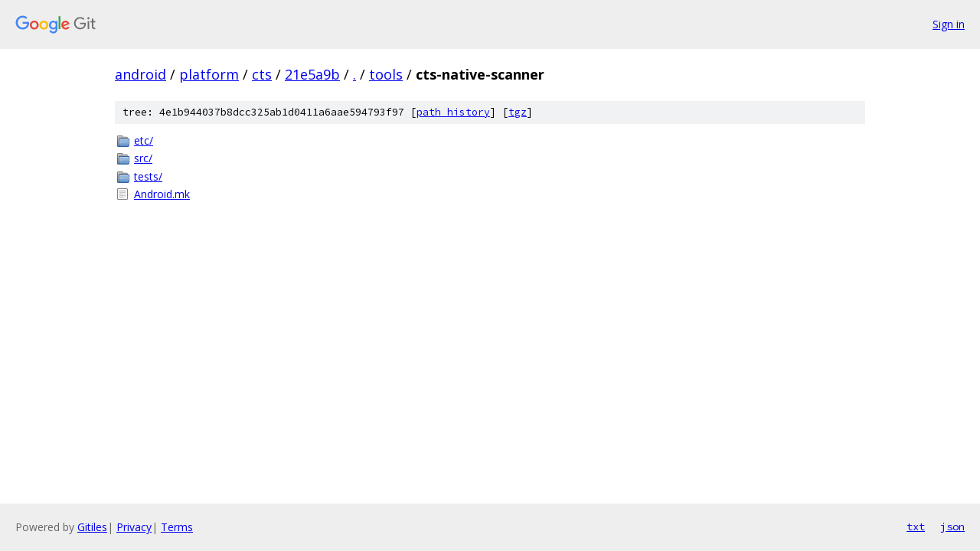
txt (916, 527)
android (140, 74)
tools (386, 74)
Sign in (949, 24)
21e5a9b (312, 74)
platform (209, 74)
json (952, 527)
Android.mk (162, 194)
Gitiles (92, 527)
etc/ (144, 140)
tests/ (148, 176)
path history (453, 112)
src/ (143, 158)
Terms (177, 527)
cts (262, 74)
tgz (518, 112)
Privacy (134, 527)
